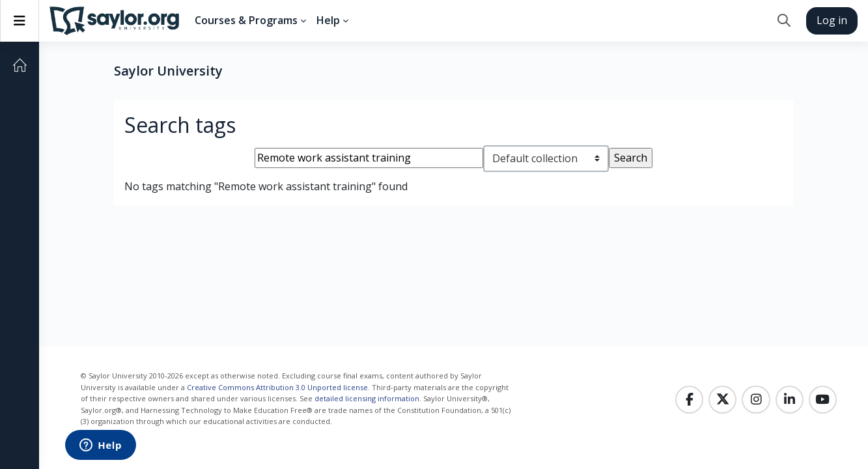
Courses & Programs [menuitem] (246, 20)
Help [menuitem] (328, 20)
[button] (784, 21)
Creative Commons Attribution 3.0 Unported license (277, 387)
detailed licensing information (367, 398)
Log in (832, 20)
